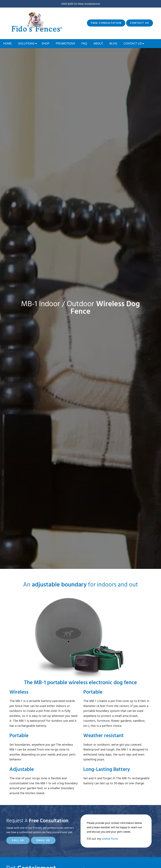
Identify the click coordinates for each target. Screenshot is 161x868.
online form (110, 839)
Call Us (18, 840)
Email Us (43, 840)
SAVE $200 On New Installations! (81, 4)
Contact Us (140, 23)
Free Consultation (106, 23)
